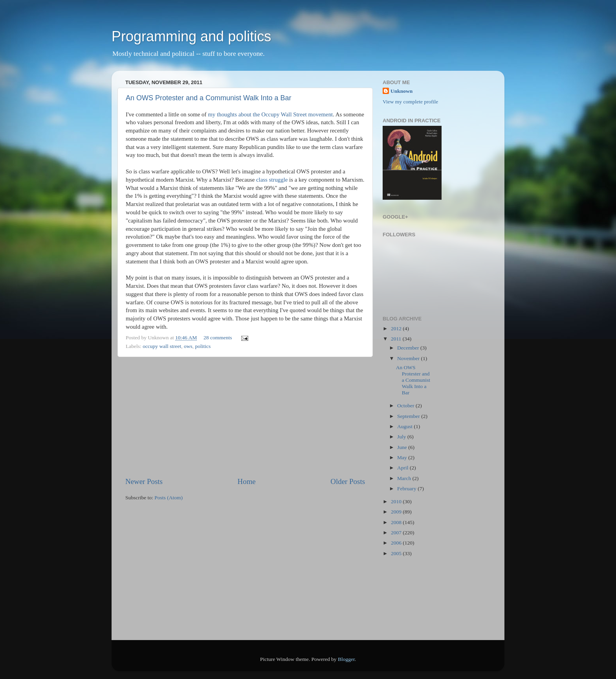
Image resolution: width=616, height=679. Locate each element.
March (405, 478)
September (409, 416)
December (409, 348)
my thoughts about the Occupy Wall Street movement (270, 114)
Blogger (346, 659)
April (403, 468)
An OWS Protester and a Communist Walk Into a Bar (209, 98)
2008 (397, 522)
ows (188, 346)
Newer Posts (144, 481)
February (407, 489)
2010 (397, 501)
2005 (397, 553)
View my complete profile (410, 102)
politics (203, 346)
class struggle (272, 180)
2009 (397, 512)
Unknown (401, 91)
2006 (397, 543)
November (409, 358)
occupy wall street (162, 346)
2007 (397, 533)
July (402, 437)
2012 (397, 328)
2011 (397, 339)
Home (247, 481)
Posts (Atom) (169, 498)
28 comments (218, 338)
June (403, 447)
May (403, 457)
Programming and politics (191, 36)
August (405, 426)
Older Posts (348, 481)
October (406, 406)
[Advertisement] (245, 417)
